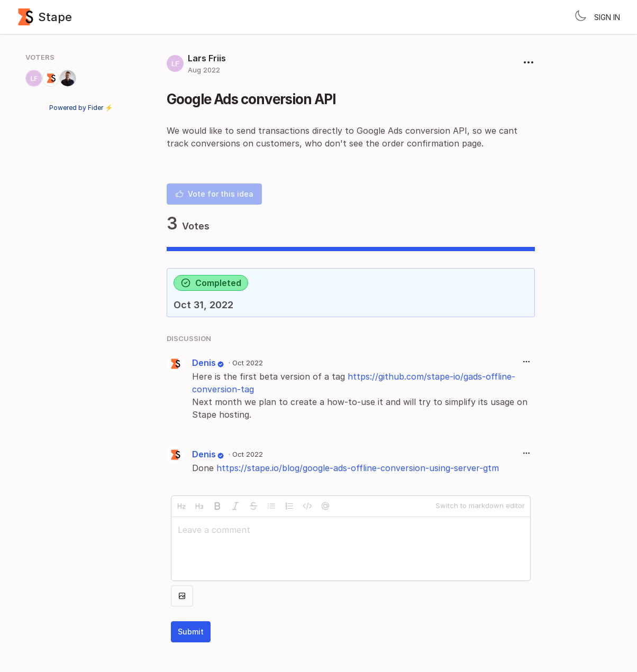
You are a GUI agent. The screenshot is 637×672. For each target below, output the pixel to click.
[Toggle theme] (580, 17)
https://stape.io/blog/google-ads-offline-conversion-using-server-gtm (358, 468)
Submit (191, 632)
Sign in (607, 17)
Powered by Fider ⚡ (81, 108)
